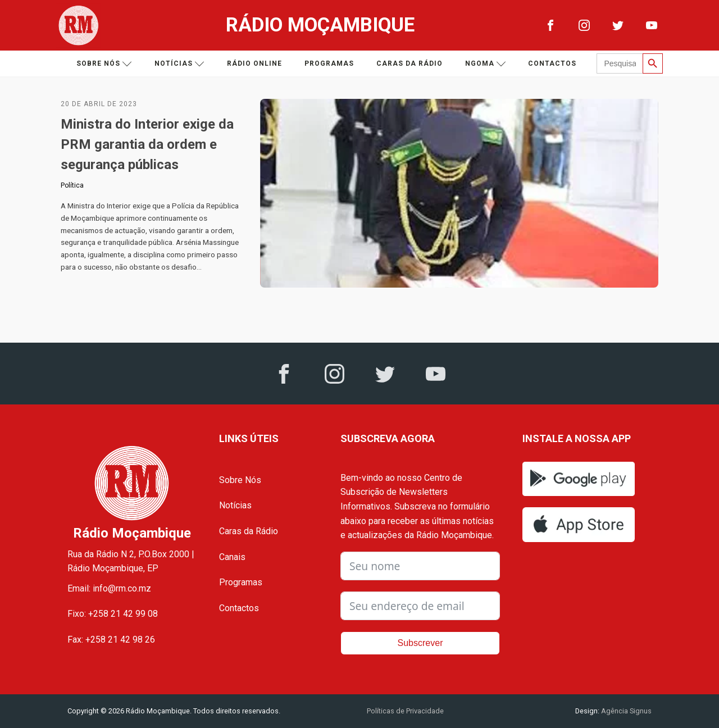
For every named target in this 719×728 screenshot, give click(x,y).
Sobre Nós (240, 480)
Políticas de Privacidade (405, 711)
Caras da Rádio (409, 63)
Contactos (552, 63)
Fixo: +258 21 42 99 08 (113, 614)
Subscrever (420, 643)
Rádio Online (254, 63)
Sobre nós (104, 64)
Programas (329, 63)
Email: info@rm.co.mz (109, 588)
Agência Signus (625, 711)
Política (72, 185)
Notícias (179, 64)
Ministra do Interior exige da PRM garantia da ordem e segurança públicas (147, 144)
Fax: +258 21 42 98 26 (111, 640)
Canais (232, 557)
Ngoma (486, 64)
